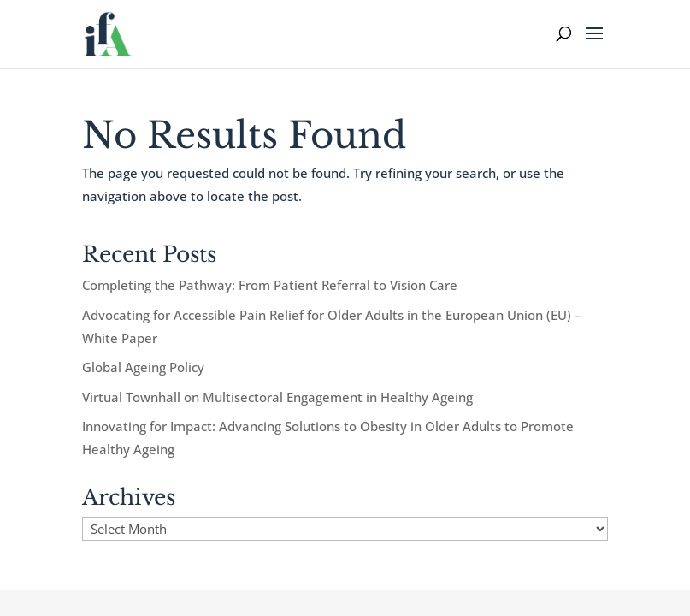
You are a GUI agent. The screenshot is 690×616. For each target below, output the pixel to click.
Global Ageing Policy (143, 367)
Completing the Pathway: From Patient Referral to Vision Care (270, 285)
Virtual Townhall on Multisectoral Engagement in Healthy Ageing (277, 397)
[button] (594, 44)
